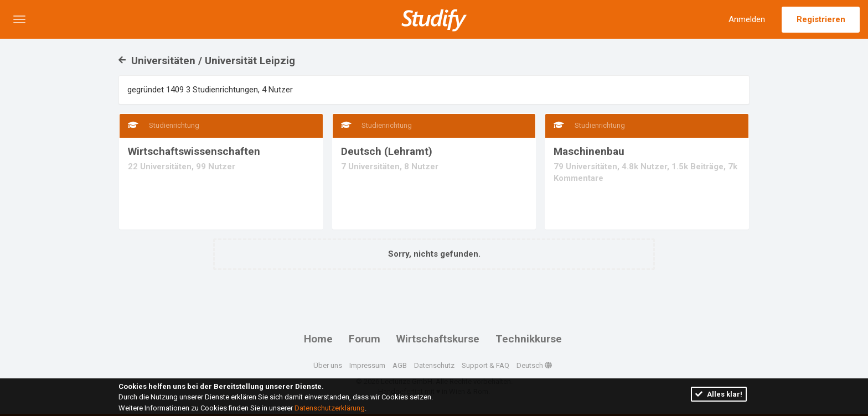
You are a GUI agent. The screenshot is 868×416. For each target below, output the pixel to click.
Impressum (367, 365)
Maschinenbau (589, 151)
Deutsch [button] (534, 365)
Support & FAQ (485, 365)
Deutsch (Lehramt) (387, 151)
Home (318, 339)
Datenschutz (434, 365)
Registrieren (821, 19)
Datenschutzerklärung (330, 408)
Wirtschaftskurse (438, 339)
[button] (19, 19)
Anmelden (747, 19)
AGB (400, 365)
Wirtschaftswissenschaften (194, 151)
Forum (365, 339)
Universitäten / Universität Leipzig (207, 61)
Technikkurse (529, 339)
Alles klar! (719, 394)
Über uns (328, 365)
